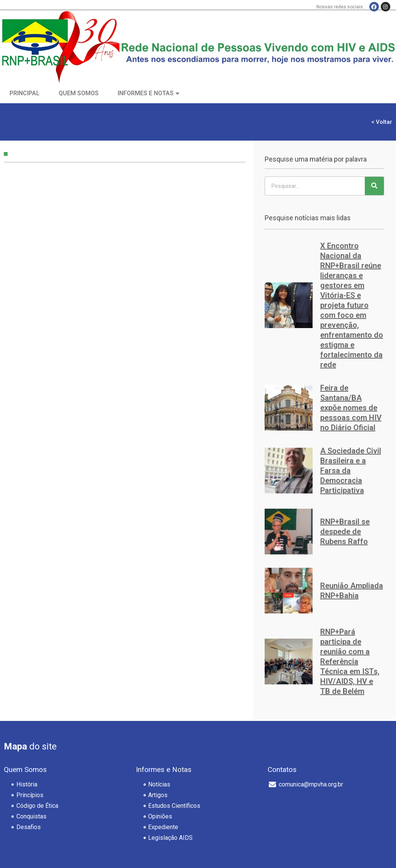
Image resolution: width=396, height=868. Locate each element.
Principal (25, 93)
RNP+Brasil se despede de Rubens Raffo (345, 532)
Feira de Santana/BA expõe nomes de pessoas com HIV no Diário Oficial (351, 408)
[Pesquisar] (374, 186)
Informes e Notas (146, 93)
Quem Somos (79, 93)
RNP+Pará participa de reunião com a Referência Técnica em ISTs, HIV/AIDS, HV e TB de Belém (350, 661)
